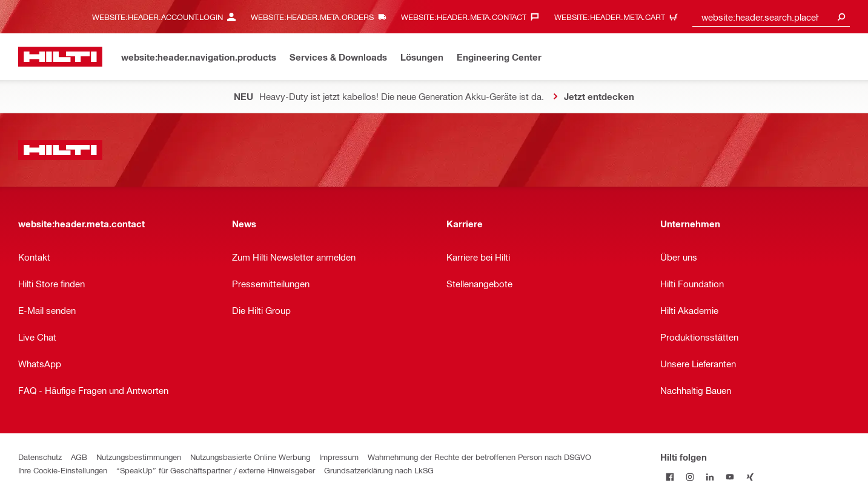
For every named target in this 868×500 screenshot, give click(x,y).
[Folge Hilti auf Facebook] (670, 477)
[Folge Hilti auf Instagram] (690, 477)
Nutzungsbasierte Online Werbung (250, 457)
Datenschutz (40, 457)
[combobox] (771, 17)
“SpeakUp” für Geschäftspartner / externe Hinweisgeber (216, 470)
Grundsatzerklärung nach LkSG (379, 470)
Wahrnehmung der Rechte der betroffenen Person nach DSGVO (479, 457)
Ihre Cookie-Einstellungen (63, 470)
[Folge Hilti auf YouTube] (730, 477)
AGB (79, 457)
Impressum (339, 457)
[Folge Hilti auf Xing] (750, 477)
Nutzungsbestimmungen (139, 457)
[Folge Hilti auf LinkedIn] (710, 477)
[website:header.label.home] (60, 57)
